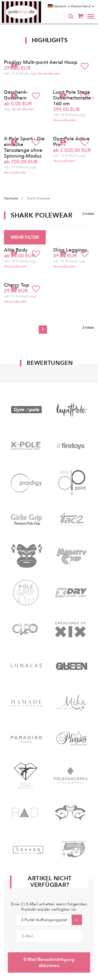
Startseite (11, 198)
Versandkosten (49, 74)
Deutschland (82, 6)
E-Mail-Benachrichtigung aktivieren (49, 962)
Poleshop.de (34, 3)
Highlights (50, 40)
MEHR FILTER (25, 237)
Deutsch (59, 6)
